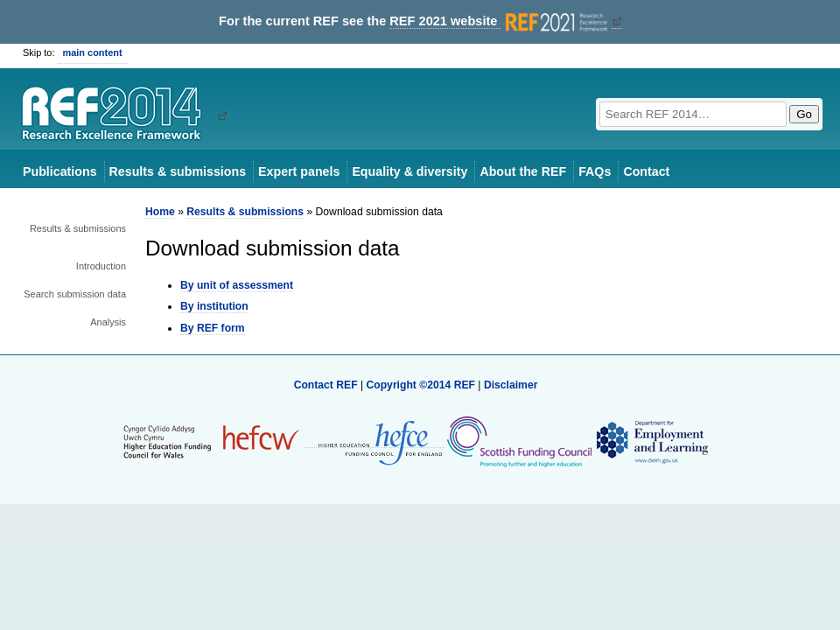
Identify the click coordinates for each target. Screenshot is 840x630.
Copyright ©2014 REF (422, 385)
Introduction (101, 266)
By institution (214, 306)
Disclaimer (511, 385)
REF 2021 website (500, 21)
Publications (60, 171)
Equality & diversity (409, 171)
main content (93, 52)
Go (804, 114)
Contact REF (326, 385)
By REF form (213, 328)
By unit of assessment (237, 285)
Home (160, 212)
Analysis (108, 322)
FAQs (595, 171)
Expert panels (299, 171)
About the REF (523, 171)
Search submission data (75, 294)
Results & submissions (178, 171)
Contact (646, 171)
